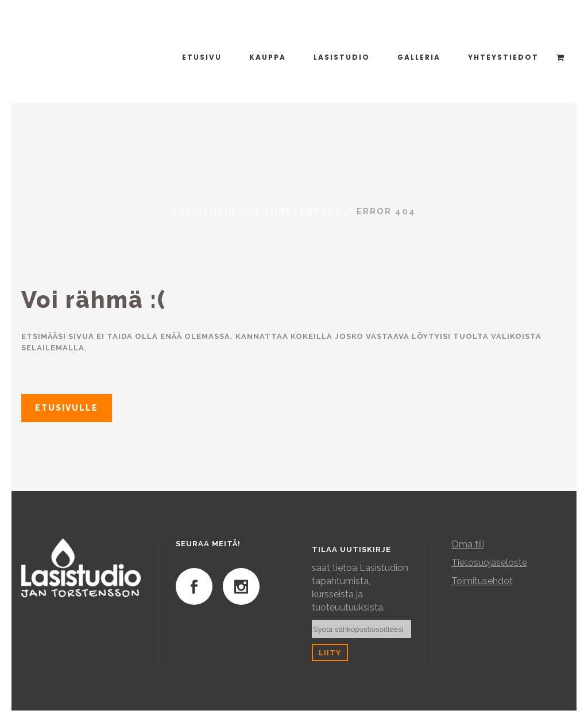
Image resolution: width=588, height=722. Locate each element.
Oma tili (468, 544)
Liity (330, 652)
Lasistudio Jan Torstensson (258, 211)
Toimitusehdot (482, 581)
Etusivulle (67, 408)
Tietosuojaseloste (489, 563)
